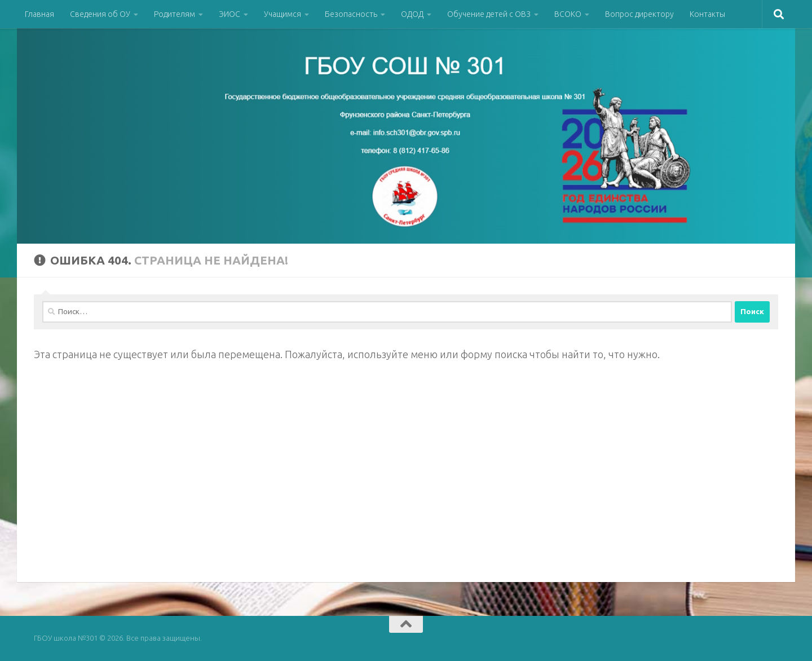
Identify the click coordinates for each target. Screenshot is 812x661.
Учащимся (283, 14)
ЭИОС (230, 14)
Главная (39, 14)
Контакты (707, 14)
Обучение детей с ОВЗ (489, 14)
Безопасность (351, 14)
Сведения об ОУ (100, 14)
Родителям (175, 14)
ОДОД (412, 14)
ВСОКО (568, 14)
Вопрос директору (639, 14)
